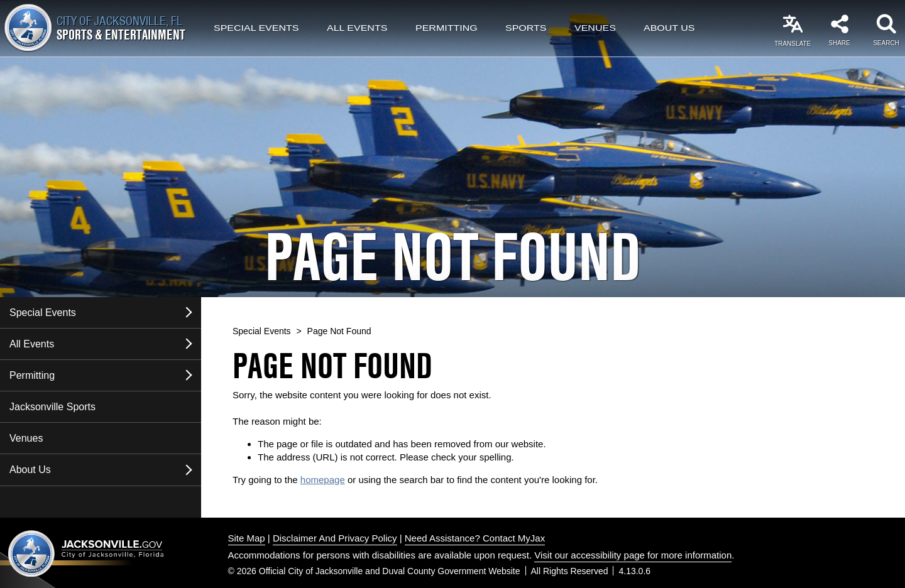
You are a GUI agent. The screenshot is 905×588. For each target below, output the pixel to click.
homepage (323, 480)
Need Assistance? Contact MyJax (475, 538)
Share (839, 43)
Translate (793, 44)
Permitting (447, 28)
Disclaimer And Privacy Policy (335, 538)
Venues (595, 28)
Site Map (247, 538)
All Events (357, 28)
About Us (669, 28)
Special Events (256, 28)
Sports (526, 28)
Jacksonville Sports (52, 407)
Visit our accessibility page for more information (633, 555)
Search (886, 43)
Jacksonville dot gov (86, 553)
